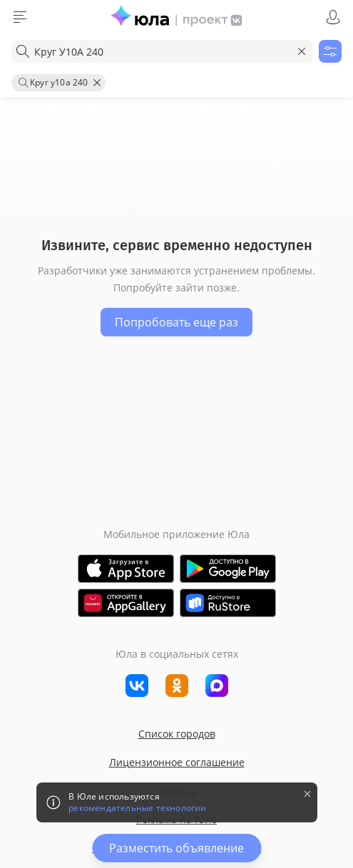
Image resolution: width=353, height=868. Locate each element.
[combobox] (162, 51)
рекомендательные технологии (137, 808)
